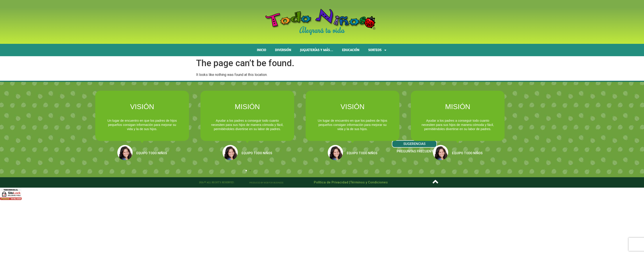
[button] (246, 171)
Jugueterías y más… (317, 50)
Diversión (283, 50)
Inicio (262, 50)
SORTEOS (378, 50)
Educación (351, 50)
